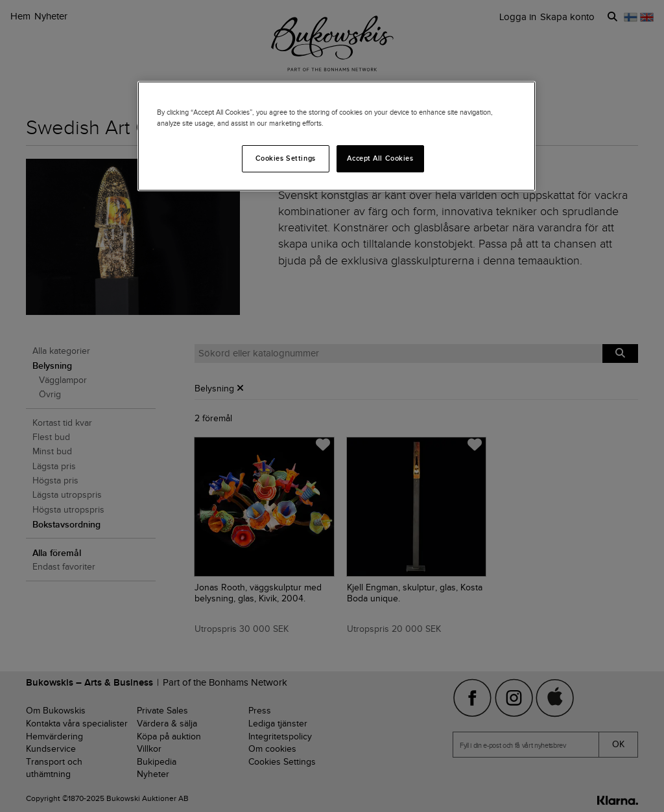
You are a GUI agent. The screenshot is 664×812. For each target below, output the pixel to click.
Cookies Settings (286, 158)
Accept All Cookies (380, 158)
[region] (337, 136)
